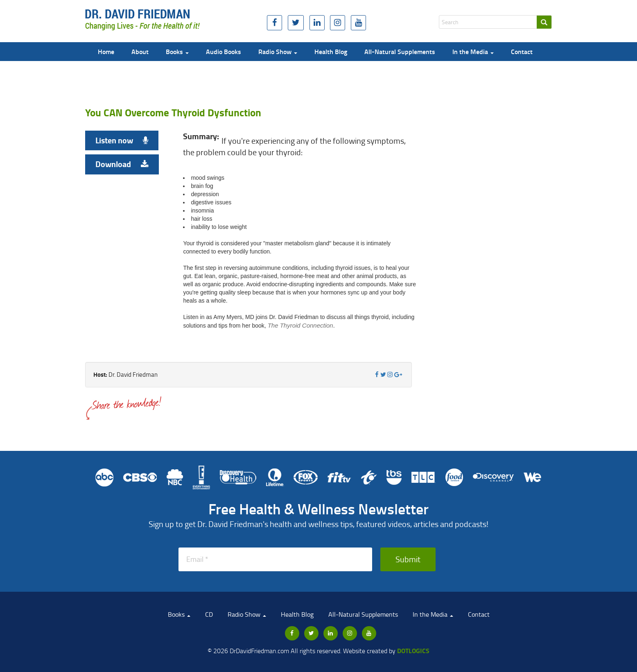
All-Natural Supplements (400, 51)
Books (177, 51)
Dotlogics (413, 651)
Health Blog (331, 51)
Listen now (122, 140)
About (140, 51)
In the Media (473, 51)
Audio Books (224, 51)
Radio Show (278, 51)
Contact (522, 51)
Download (122, 164)
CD (209, 614)
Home (106, 51)
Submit (408, 559)
